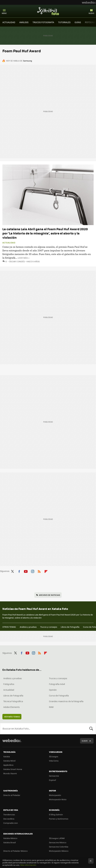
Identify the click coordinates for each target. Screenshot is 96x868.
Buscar (91, 729)
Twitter (12, 571)
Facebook (19, 571)
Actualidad (9, 243)
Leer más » (24, 258)
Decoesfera (9, 819)
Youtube (26, 571)
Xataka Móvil (9, 761)
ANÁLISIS (24, 22)
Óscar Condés (17, 261)
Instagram (33, 571)
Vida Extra (54, 761)
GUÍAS (78, 22)
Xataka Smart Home (13, 769)
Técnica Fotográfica (13, 701)
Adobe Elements (12, 707)
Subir (85, 741)
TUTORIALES (64, 22)
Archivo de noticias (49, 595)
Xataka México (10, 838)
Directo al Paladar (12, 795)
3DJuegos (54, 756)
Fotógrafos (9, 684)
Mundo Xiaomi (10, 773)
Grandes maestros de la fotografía (66, 701)
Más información (28, 865)
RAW (51, 707)
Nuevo (91, 13)
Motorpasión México (59, 851)
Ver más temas (12, 717)
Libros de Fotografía (70, 627)
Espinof (52, 780)
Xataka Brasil (9, 842)
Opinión (53, 690)
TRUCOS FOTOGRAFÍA (43, 22)
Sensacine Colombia (59, 847)
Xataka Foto (48, 11)
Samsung (28, 61)
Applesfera (8, 765)
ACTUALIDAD (9, 22)
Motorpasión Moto (58, 799)
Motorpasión (55, 795)
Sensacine (54, 776)
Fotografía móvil (57, 684)
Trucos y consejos (49, 627)
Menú (4, 13)
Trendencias (9, 814)
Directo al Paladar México (15, 851)
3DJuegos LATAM (57, 838)
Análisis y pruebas (28, 627)
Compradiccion (11, 823)
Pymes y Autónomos (59, 819)
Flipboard (46, 571)
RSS (39, 571)
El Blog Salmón (56, 814)
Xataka (7, 756)
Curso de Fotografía (59, 695)
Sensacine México (58, 842)
